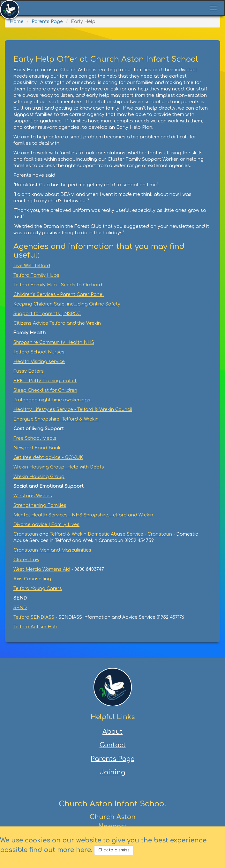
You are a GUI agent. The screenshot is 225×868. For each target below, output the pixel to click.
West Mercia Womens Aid (42, 569)
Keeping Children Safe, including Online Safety (67, 304)
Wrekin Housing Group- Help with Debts (59, 467)
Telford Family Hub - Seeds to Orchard (58, 285)
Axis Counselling (32, 579)
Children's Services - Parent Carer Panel (59, 294)
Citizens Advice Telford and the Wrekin (57, 323)
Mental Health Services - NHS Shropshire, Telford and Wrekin (83, 515)
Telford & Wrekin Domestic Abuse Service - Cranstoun (111, 534)
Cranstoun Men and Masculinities (52, 550)
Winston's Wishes (33, 496)
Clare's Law (26, 560)
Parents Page (47, 22)
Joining (112, 772)
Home (17, 22)
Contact (113, 745)
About (112, 732)
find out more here (60, 850)
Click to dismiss (114, 850)
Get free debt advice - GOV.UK (48, 457)
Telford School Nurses (39, 352)
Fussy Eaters (29, 371)
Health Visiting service (39, 362)
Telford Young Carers (38, 589)
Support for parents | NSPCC (47, 314)
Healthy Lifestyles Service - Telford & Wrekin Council (73, 410)
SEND (20, 608)
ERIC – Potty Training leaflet (45, 381)
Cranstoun (26, 534)
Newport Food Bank (37, 448)
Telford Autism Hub (35, 627)
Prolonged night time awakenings (52, 400)
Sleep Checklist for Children (45, 390)
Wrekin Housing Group (39, 477)
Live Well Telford (32, 266)
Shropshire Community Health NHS (54, 342)
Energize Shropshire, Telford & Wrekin (56, 419)
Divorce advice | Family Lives (46, 525)
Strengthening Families (40, 505)
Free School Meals (35, 438)
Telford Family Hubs (36, 275)
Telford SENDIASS (34, 617)
